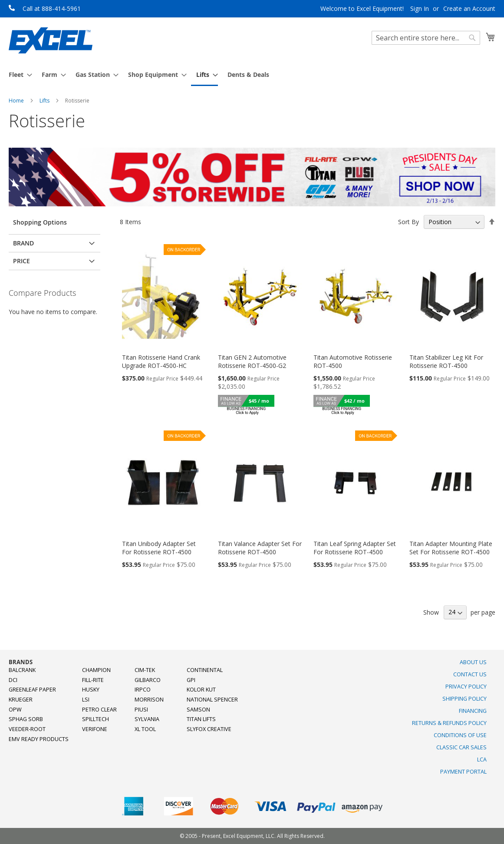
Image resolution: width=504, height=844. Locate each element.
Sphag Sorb (26, 719)
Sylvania (147, 719)
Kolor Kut (201, 690)
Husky (91, 690)
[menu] (252, 75)
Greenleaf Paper (32, 690)
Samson (198, 710)
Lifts (45, 101)
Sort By (408, 222)
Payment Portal (463, 772)
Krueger (21, 700)
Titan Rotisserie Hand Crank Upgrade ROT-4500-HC (161, 361)
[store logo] (51, 40)
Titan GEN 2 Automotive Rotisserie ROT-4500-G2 (252, 361)
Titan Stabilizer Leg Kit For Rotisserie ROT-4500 (446, 361)
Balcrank (22, 670)
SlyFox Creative (209, 729)
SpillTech (96, 719)
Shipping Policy (464, 699)
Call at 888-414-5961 (52, 8)
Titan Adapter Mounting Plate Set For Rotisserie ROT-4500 (451, 548)
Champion (96, 670)
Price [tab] (21, 261)
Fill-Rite (93, 680)
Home (17, 101)
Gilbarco (148, 680)
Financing (473, 711)
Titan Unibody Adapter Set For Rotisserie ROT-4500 (159, 548)
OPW (15, 710)
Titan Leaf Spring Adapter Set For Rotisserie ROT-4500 (355, 548)
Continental (205, 670)
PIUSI (141, 710)
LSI (86, 700)
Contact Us (470, 674)
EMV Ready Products (39, 739)
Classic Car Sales (461, 747)
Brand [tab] (23, 243)
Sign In (420, 8)
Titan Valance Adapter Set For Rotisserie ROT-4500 (260, 548)
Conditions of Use (460, 735)
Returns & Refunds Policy (449, 723)
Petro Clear (99, 710)
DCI (13, 680)
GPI (191, 680)
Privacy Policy (466, 687)
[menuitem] (18, 74)
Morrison (149, 700)
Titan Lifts (201, 719)
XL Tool (145, 729)
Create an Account (469, 8)
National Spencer (212, 700)
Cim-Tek (145, 670)
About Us (473, 662)
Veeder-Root (27, 729)
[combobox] (426, 38)
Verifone (95, 729)
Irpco (143, 690)
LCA (482, 760)
